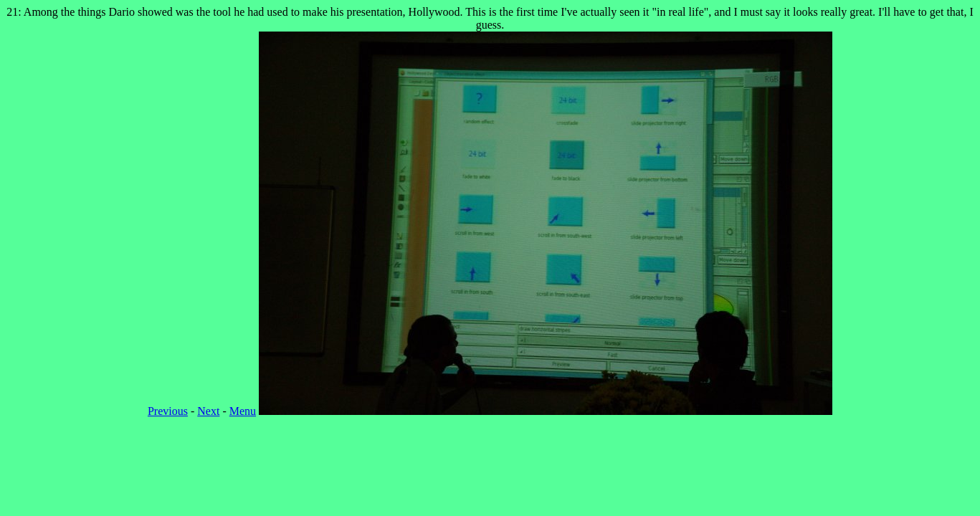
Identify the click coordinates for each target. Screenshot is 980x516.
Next (208, 411)
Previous (168, 411)
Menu (243, 411)
